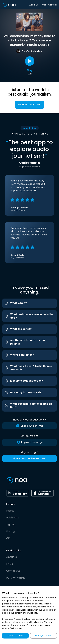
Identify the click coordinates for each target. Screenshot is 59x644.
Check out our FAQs (30, 426)
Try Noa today (30, 105)
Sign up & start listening (30, 458)
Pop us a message (30, 442)
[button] (29, 303)
